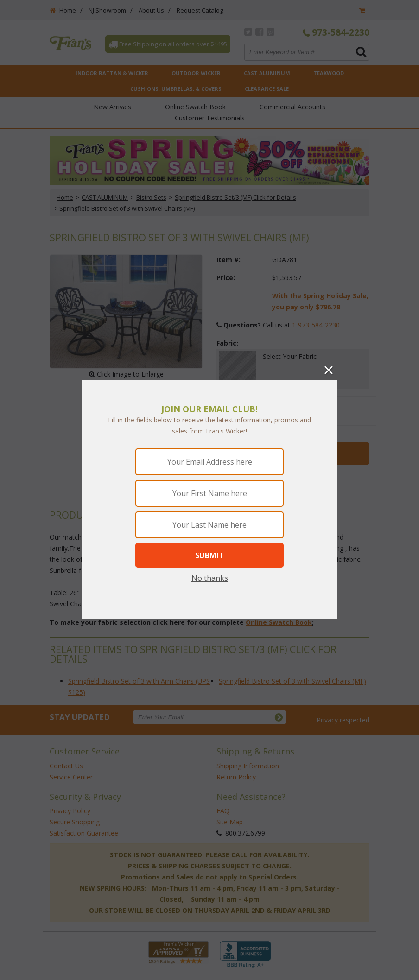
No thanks (210, 578)
